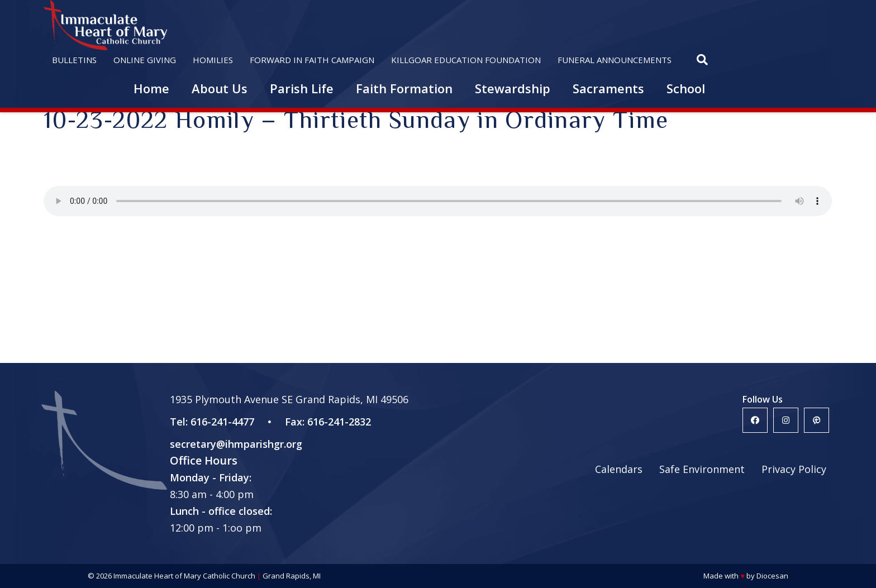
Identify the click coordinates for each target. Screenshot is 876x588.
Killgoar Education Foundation (466, 60)
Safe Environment (702, 469)
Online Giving (145, 60)
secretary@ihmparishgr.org (236, 444)
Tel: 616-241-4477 (212, 422)
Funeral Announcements (615, 60)
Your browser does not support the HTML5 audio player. (438, 201)
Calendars (619, 469)
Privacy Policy (794, 469)
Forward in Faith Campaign (312, 60)
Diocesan (772, 576)
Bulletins (74, 60)
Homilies (213, 60)
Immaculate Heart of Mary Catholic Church (184, 576)
